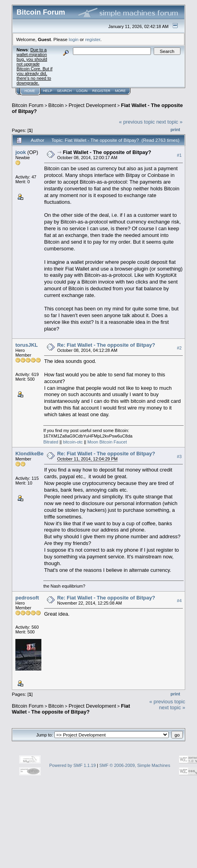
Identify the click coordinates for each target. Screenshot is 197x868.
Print (175, 130)
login (74, 39)
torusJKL (27, 345)
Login (82, 91)
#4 (179, 601)
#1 (179, 155)
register (93, 39)
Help (48, 91)
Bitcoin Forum (28, 105)
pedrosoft (27, 598)
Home (30, 91)
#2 (179, 348)
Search (65, 91)
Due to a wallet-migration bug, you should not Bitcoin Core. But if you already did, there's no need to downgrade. (34, 66)
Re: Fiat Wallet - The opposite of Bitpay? (106, 345)
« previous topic (137, 122)
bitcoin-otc (73, 442)
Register (101, 91)
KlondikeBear (32, 454)
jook (21, 152)
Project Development (92, 105)
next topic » (170, 122)
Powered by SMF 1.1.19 (72, 765)
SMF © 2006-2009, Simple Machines (135, 765)
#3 (179, 457)
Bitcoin (56, 105)
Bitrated (51, 442)
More (120, 91)
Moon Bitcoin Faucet (107, 442)
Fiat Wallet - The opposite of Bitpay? (107, 152)
